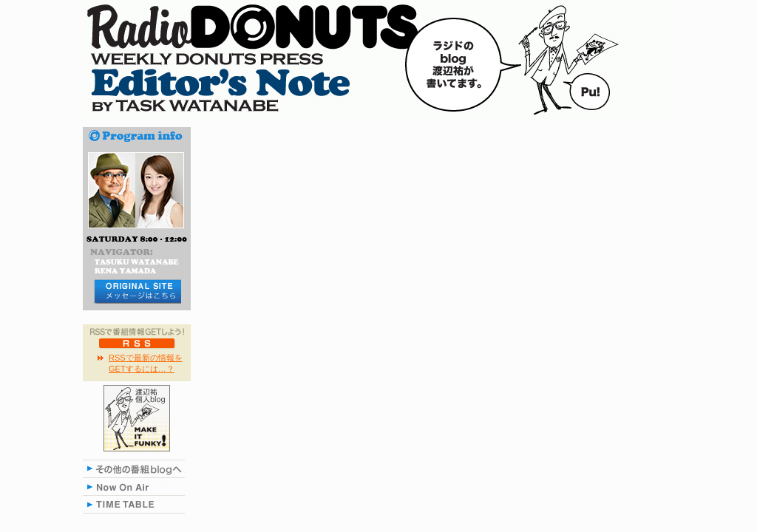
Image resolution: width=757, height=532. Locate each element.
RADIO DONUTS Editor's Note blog (378, 59)
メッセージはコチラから (137, 291)
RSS (137, 343)
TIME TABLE (137, 504)
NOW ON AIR (137, 486)
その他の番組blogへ (137, 468)
